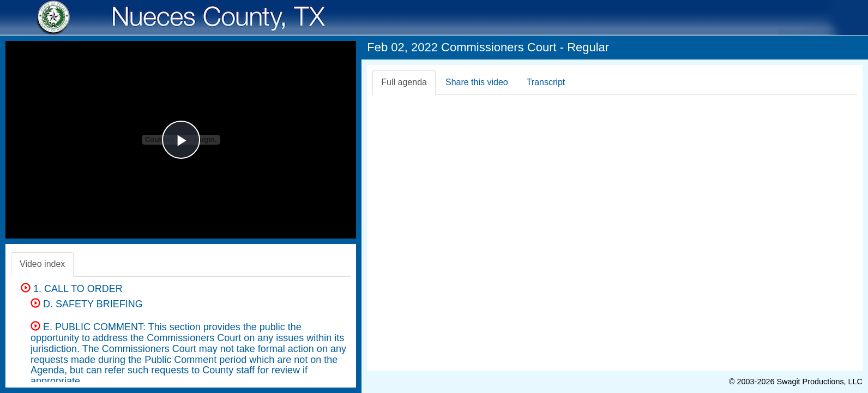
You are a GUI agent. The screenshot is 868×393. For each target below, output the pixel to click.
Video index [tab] (42, 264)
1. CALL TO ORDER (72, 289)
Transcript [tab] (546, 82)
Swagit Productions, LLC (819, 382)
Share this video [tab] (477, 82)
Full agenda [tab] (404, 82)
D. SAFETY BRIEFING (87, 304)
